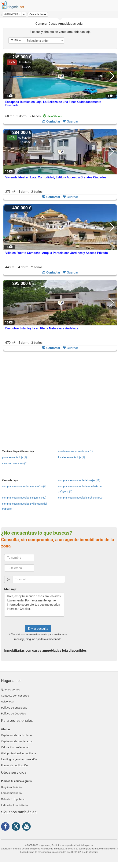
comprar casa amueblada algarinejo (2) (24, 498)
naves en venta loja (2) (15, 464)
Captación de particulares (17, 735)
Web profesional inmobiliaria (19, 753)
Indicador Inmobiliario (14, 805)
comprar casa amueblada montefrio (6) (24, 487)
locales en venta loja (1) (71, 457)
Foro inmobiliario (11, 793)
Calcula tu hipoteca (13, 799)
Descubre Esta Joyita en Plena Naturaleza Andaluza (42, 328)
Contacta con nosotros (15, 696)
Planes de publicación (14, 765)
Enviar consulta (38, 629)
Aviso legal (8, 702)
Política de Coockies (13, 714)
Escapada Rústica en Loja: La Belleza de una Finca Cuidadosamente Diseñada (53, 104)
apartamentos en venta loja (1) (75, 451)
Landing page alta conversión (19, 759)
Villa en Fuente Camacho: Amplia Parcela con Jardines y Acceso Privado (57, 253)
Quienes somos (11, 689)
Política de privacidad (14, 708)
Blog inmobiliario (11, 787)
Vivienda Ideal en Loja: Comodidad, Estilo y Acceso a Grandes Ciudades (56, 177)
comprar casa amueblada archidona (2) (80, 498)
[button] (38, 14)
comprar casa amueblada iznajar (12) (79, 480)
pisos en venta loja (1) (14, 457)
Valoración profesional (15, 747)
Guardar (70, 121)
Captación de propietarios (17, 741)
